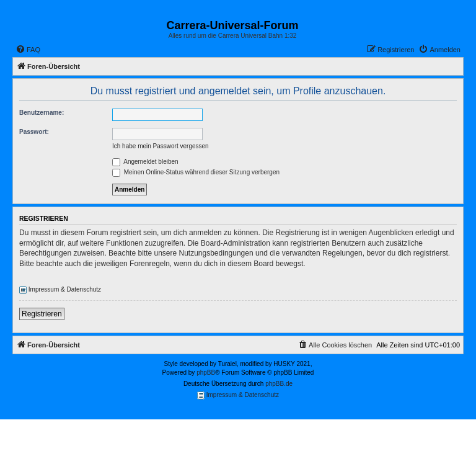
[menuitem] (28, 50)
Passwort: (34, 132)
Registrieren (42, 314)
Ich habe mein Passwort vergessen (161, 146)
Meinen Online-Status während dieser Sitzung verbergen (196, 172)
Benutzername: (42, 113)
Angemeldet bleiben (145, 162)
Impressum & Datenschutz (60, 290)
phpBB (206, 373)
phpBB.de (279, 384)
